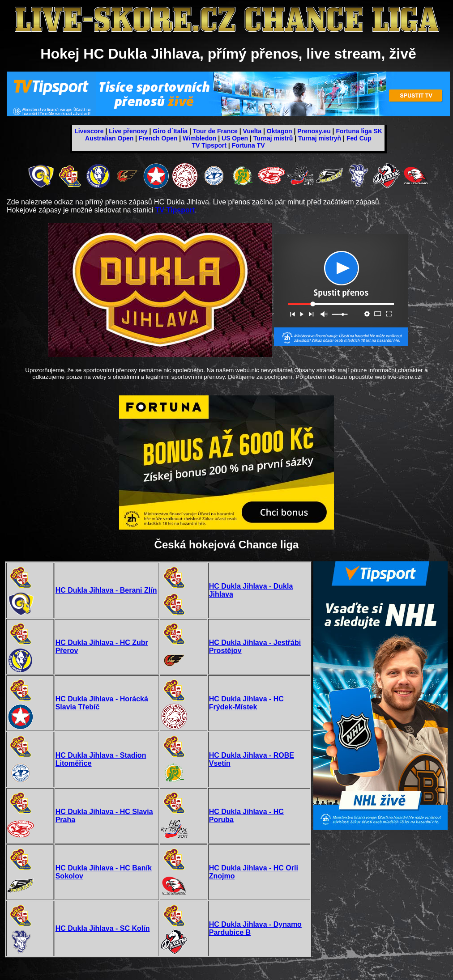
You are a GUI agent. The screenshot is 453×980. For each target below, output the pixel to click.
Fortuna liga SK (359, 131)
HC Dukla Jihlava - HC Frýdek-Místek (246, 703)
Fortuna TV (248, 145)
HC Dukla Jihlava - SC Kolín (103, 928)
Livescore (89, 131)
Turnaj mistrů (273, 138)
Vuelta (252, 131)
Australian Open (109, 138)
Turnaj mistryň (320, 138)
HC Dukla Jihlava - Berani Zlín (106, 590)
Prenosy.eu (314, 131)
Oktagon (280, 131)
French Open (158, 138)
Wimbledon (199, 138)
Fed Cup (359, 138)
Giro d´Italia (170, 131)
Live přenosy (128, 131)
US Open (235, 138)
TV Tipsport (209, 145)
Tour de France (215, 131)
